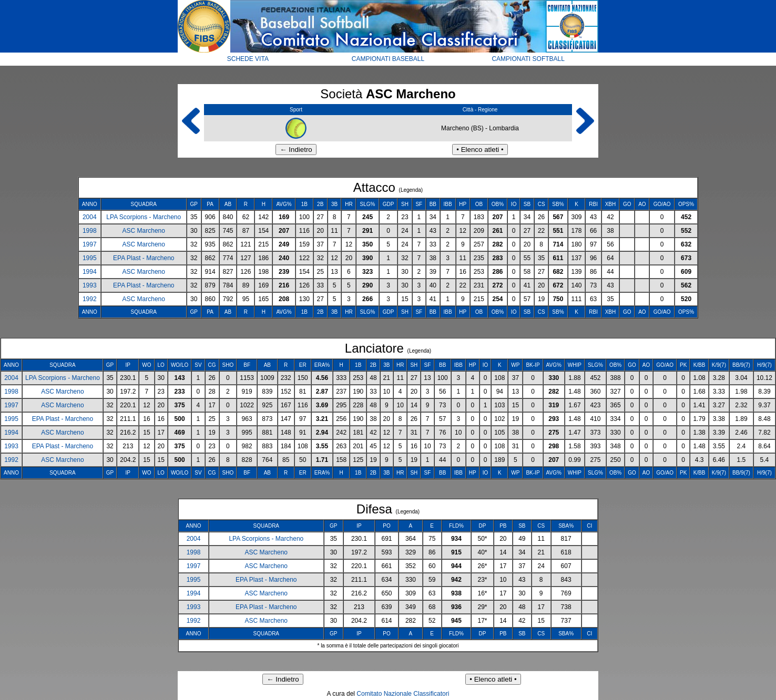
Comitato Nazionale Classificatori (403, 694)
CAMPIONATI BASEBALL (388, 59)
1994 (90, 272)
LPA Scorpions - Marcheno (144, 217)
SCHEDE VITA (248, 59)
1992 (90, 299)
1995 (90, 258)
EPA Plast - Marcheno (144, 258)
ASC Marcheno (144, 231)
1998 (90, 231)
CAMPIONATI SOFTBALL (528, 59)
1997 (90, 244)
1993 (90, 285)
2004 (90, 217)
